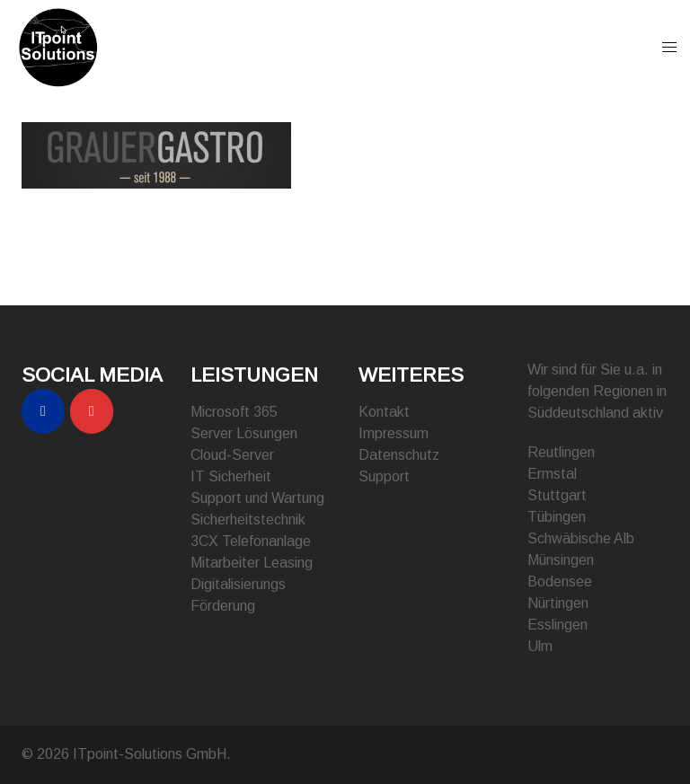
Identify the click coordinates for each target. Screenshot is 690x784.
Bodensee (560, 581)
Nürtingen (558, 603)
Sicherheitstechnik (248, 520)
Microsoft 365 (234, 412)
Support (384, 476)
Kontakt (384, 412)
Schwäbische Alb (581, 538)
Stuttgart (557, 495)
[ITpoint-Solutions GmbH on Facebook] (43, 411)
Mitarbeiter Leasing (252, 563)
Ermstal (552, 474)
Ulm (540, 646)
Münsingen (561, 560)
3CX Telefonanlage (251, 541)
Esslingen (557, 625)
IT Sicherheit (231, 476)
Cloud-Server (232, 455)
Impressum (394, 433)
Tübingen (557, 517)
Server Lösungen (244, 433)
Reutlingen (561, 452)
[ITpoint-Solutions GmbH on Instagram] (92, 411)
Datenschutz (399, 455)
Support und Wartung (257, 498)
